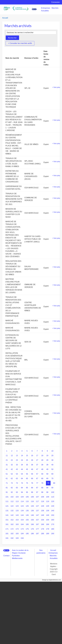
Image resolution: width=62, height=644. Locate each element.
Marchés (55, 8)
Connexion (56, 2)
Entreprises (46, 8)
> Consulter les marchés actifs (20, 43)
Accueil (5, 18)
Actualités (45, 11)
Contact (6, 556)
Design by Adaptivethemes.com (52, 580)
